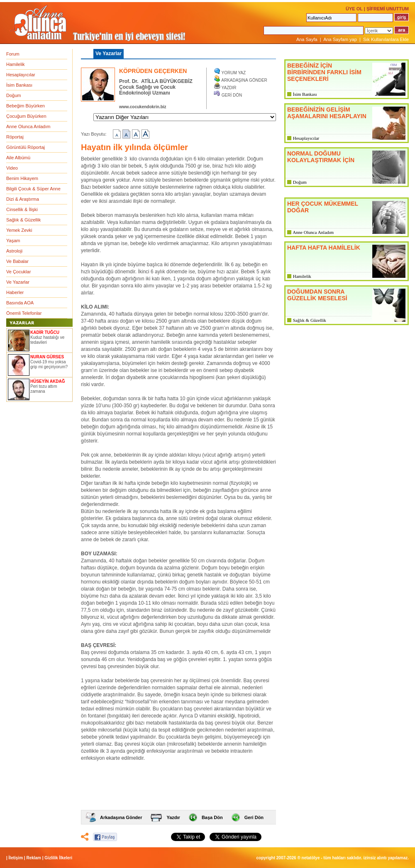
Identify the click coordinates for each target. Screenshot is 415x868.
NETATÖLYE (311, 858)
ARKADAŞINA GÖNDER (244, 80)
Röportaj (15, 137)
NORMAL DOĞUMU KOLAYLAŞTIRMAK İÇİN (321, 157)
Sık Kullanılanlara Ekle (386, 39)
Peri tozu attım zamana (44, 389)
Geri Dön (254, 817)
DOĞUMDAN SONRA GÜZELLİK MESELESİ (317, 295)
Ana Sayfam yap (340, 39)
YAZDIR (229, 88)
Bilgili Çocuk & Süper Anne (33, 189)
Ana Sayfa (307, 39)
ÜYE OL (354, 9)
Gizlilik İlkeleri (58, 858)
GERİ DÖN (232, 95)
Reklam (34, 858)
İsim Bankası (19, 85)
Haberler (15, 292)
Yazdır (173, 817)
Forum (13, 54)
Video (12, 168)
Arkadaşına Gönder (121, 817)
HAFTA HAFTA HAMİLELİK (324, 248)
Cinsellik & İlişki (22, 209)
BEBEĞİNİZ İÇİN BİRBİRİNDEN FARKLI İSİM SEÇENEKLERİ (324, 72)
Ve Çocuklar (18, 272)
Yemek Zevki (19, 230)
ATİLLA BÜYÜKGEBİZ (167, 81)
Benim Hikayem (22, 178)
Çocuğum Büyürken (26, 116)
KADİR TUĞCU (45, 332)
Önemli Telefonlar (24, 313)
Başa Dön (212, 817)
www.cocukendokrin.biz (143, 107)
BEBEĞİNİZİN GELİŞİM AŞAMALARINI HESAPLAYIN (327, 113)
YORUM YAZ (234, 73)
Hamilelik (16, 64)
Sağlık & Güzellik (23, 220)
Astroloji (14, 251)
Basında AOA (20, 303)
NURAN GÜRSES (47, 357)
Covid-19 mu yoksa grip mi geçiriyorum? (49, 364)
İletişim (16, 858)
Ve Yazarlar (18, 282)
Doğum (13, 95)
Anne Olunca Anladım (28, 126)
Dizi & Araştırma (23, 199)
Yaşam (13, 241)
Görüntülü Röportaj (26, 147)
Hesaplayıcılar (21, 75)
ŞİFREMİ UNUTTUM (388, 9)
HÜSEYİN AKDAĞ (48, 381)
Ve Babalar (17, 261)
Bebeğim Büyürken (26, 106)
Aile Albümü (18, 158)
